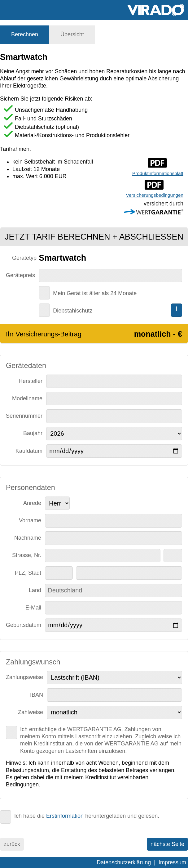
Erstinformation (65, 816)
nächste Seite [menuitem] (167, 844)
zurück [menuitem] (12, 844)
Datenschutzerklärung (124, 862)
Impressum (172, 862)
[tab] (25, 35)
